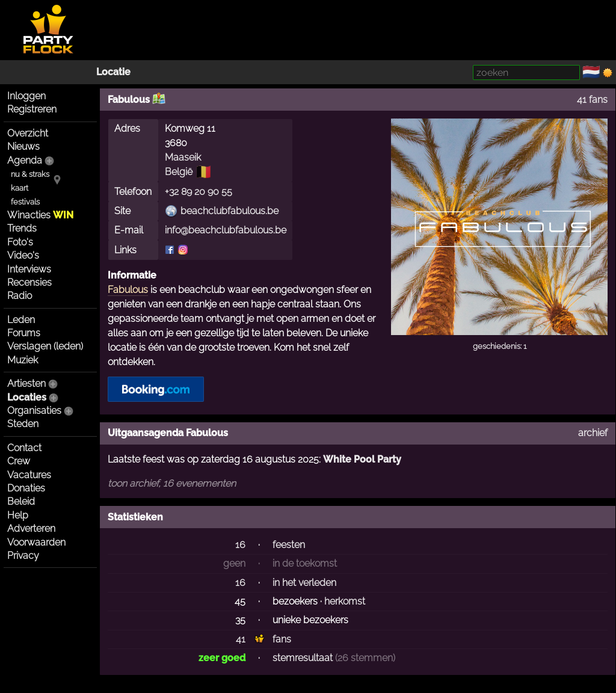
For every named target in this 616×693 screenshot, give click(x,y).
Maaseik (183, 157)
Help (18, 515)
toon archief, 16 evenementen (172, 483)
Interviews (29, 269)
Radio (20, 296)
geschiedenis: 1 (500, 346)
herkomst (345, 601)
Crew (19, 461)
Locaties (27, 397)
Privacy (23, 556)
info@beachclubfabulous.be (226, 230)
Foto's (20, 242)
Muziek (23, 360)
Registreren (32, 109)
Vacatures (29, 475)
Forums (24, 333)
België (179, 172)
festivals (25, 202)
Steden (23, 424)
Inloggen (26, 96)
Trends (22, 228)
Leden (21, 320)
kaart (20, 188)
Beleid (21, 501)
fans (282, 639)
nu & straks (30, 174)
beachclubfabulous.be (229, 211)
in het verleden (304, 583)
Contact (24, 448)
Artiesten (26, 383)
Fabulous (128, 290)
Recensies (29, 282)
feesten (289, 545)
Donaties (26, 488)
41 (241, 639)
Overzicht (28, 133)
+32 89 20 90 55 (199, 192)
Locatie (113, 72)
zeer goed (222, 658)
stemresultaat (303, 658)
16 (240, 545)
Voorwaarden (36, 542)
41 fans (592, 100)
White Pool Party (362, 459)
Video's (23, 255)
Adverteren (31, 528)
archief (593, 433)
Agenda (25, 160)
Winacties (40, 215)
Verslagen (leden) (45, 346)
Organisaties (34, 411)
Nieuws (23, 146)
